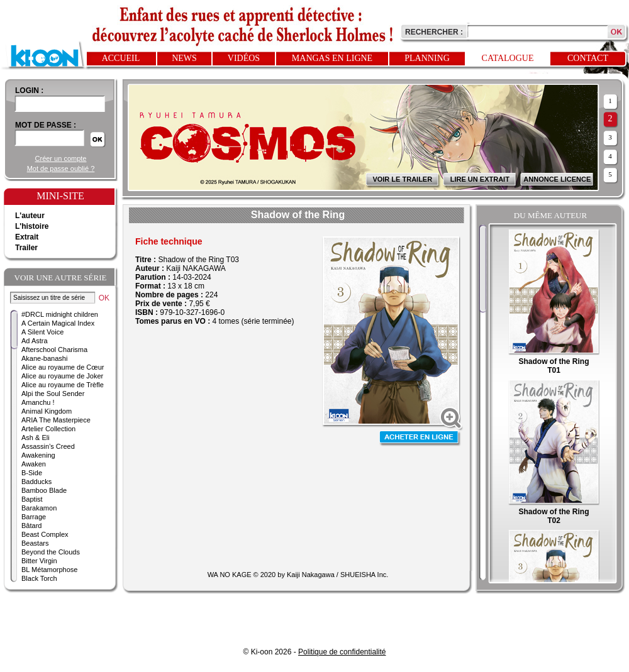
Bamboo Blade (44, 490)
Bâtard (31, 526)
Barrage (34, 517)
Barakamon (39, 508)
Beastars (35, 543)
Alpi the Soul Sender (53, 394)
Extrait (27, 237)
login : (29, 91)
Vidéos (244, 58)
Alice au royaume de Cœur (63, 367)
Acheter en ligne (420, 438)
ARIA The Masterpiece (56, 420)
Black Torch (39, 578)
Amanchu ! (38, 402)
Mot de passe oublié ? (61, 168)
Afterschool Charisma (54, 350)
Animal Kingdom (47, 411)
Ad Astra (35, 341)
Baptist (32, 499)
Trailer (26, 248)
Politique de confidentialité (342, 652)
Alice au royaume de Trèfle (63, 385)
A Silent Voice (42, 332)
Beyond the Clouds (51, 552)
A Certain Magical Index (58, 323)
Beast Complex (45, 534)
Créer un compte (61, 158)
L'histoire (32, 226)
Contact (588, 58)
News (184, 58)
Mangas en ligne (332, 58)
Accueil (121, 58)
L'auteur (30, 216)
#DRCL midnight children (60, 314)
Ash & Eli (36, 438)
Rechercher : (434, 32)
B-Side (32, 473)
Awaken (34, 464)
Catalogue (508, 58)
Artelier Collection (48, 429)
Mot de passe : (46, 125)
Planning (427, 58)
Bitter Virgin (39, 561)
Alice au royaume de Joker (62, 376)
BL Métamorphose (49, 570)
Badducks (36, 482)
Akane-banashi (44, 358)
